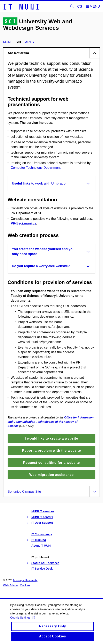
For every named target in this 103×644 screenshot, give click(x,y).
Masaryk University (25, 580)
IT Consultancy (42, 534)
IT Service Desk (42, 569)
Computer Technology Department (36, 168)
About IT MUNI (41, 546)
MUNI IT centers (42, 517)
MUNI (7, 42)
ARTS (30, 42)
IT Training (39, 540)
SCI (18, 42)
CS (80, 6)
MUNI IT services (43, 511)
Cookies (25, 585)
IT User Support (42, 523)
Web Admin (10, 585)
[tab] (51, 53)
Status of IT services (45, 563)
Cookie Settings (23, 622)
